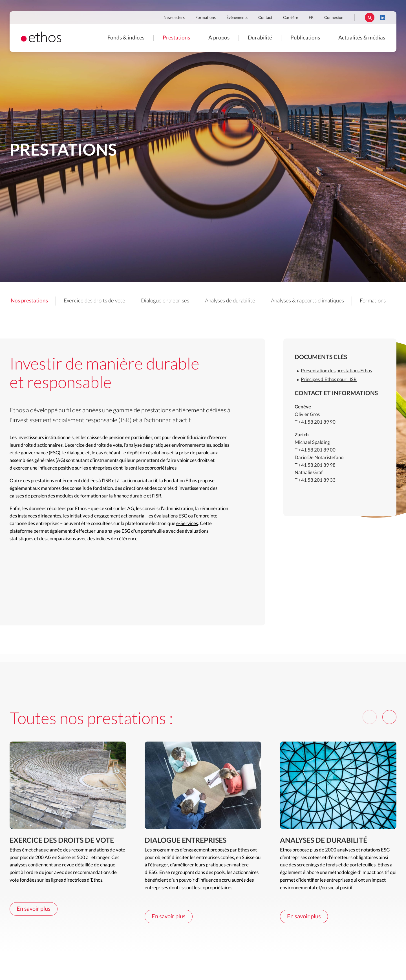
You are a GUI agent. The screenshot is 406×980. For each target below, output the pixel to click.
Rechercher (370, 17)
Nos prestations (29, 301)
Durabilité (260, 38)
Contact (265, 18)
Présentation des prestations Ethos (336, 371)
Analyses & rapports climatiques (307, 301)
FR (311, 18)
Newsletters (174, 18)
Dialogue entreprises (165, 301)
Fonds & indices (126, 38)
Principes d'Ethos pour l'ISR (329, 380)
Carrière (291, 18)
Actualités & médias (362, 38)
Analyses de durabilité (230, 301)
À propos (219, 38)
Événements (237, 18)
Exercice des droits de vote (94, 301)
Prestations (176, 38)
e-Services (187, 524)
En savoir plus (34, 909)
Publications (305, 38)
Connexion (334, 18)
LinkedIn (383, 17)
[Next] (389, 717)
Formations (206, 18)
